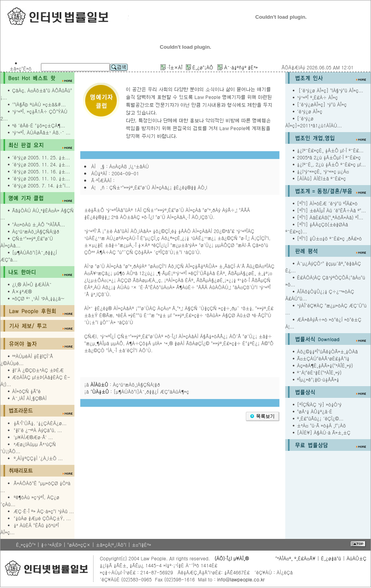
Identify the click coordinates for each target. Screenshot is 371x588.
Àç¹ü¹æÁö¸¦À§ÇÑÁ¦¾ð (36, 231)
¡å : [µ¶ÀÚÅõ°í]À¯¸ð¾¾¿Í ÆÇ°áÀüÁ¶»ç (137, 391)
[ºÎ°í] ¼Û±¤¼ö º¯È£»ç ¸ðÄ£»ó (329, 238)
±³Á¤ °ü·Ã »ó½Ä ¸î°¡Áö (322, 425)
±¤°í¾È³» (141, 545)
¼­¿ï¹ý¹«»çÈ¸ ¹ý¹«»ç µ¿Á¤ (323, 171)
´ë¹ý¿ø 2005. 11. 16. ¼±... (41, 171)
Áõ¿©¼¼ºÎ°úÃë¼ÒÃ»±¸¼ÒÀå (327, 351)
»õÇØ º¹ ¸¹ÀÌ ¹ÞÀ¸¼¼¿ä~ (38, 298)
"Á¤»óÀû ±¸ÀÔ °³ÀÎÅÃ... (39, 224)
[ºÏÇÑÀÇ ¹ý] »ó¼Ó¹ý (319, 404)
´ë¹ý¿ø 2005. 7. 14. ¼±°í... (41, 185)
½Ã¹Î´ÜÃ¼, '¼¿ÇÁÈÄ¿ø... (40, 423)
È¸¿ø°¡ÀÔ (203, 67)
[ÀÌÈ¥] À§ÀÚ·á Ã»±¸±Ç (324, 432)
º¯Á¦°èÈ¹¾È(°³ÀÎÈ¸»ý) (319, 372)
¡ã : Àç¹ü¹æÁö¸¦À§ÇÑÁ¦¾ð (122, 384)
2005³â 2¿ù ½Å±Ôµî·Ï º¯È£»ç (329, 157)
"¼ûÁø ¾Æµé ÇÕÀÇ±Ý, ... (42, 518)
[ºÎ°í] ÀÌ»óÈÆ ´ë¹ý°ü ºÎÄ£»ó (327, 203)
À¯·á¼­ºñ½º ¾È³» (241, 67)
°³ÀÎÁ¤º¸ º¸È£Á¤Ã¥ (295, 558)
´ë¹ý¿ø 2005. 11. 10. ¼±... (41, 178)
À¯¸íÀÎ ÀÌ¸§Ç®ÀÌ (29, 398)
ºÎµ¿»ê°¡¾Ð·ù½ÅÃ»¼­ (318, 379)
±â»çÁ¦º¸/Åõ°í (111, 545)
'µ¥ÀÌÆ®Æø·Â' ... (33, 437)
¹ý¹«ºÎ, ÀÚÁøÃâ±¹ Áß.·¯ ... (41, 132)
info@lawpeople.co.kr (240, 579)
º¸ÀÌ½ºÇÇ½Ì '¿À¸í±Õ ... (38, 458)
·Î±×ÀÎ (175, 67)
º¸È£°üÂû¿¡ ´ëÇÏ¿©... (320, 418)
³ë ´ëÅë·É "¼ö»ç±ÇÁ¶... (39, 125)
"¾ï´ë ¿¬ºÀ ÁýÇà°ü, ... (38, 430)
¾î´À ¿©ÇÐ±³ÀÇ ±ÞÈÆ (38, 370)
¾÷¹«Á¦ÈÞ (51, 545)
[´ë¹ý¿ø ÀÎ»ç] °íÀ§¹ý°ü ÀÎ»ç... (330, 90)
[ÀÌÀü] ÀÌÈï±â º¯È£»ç (321, 178)
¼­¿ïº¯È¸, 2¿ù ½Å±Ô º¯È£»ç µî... (331, 164)
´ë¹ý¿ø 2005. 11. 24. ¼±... (41, 164)
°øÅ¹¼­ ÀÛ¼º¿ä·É (315, 411)
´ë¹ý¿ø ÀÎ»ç (310, 111)
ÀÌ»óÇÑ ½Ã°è (26, 391)
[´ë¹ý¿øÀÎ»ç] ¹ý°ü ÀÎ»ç (322, 104)
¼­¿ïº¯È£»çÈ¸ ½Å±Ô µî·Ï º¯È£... (330, 150)
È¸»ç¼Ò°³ (26, 545)
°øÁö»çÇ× (79, 545)
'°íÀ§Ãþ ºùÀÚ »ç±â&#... (39, 104)
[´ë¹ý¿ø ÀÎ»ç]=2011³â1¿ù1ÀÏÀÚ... (314, 122)
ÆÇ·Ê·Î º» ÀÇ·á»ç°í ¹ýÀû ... (44, 511)
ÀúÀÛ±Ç (356, 558)
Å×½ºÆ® (22, 291)
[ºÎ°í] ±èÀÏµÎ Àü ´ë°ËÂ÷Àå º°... (331, 210)
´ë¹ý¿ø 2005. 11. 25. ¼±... (41, 157)
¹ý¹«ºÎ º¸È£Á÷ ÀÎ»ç (317, 97)
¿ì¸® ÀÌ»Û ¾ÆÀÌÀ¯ (32, 284)
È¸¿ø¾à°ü (331, 558)
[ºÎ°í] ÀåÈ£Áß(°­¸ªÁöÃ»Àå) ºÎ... (330, 217)
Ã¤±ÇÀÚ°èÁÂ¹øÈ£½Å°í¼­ (323, 358)
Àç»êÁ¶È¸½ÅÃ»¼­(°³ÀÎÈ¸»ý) (325, 365)
